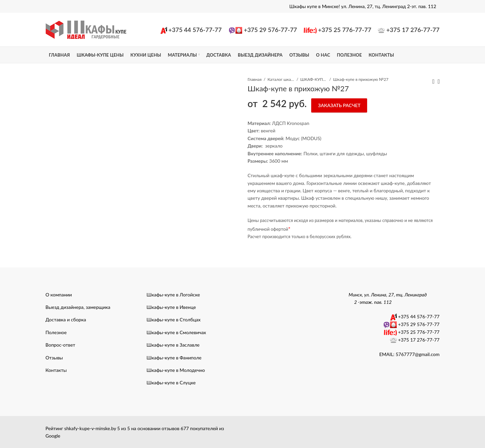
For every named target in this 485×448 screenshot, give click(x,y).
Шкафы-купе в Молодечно (176, 370)
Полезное (56, 332)
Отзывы (54, 358)
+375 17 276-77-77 (413, 30)
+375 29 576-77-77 (270, 30)
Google (53, 436)
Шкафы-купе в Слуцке (171, 382)
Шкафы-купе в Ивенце (171, 307)
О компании (59, 295)
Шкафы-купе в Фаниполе (174, 358)
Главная (255, 79)
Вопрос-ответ (60, 345)
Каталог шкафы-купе (281, 79)
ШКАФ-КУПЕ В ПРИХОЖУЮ (314, 79)
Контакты (56, 370)
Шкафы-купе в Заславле (173, 345)
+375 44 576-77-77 (195, 30)
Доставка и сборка (66, 319)
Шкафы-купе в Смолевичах (176, 332)
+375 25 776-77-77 (345, 30)
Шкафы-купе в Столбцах (174, 319)
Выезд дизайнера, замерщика (78, 307)
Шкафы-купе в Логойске (173, 295)
